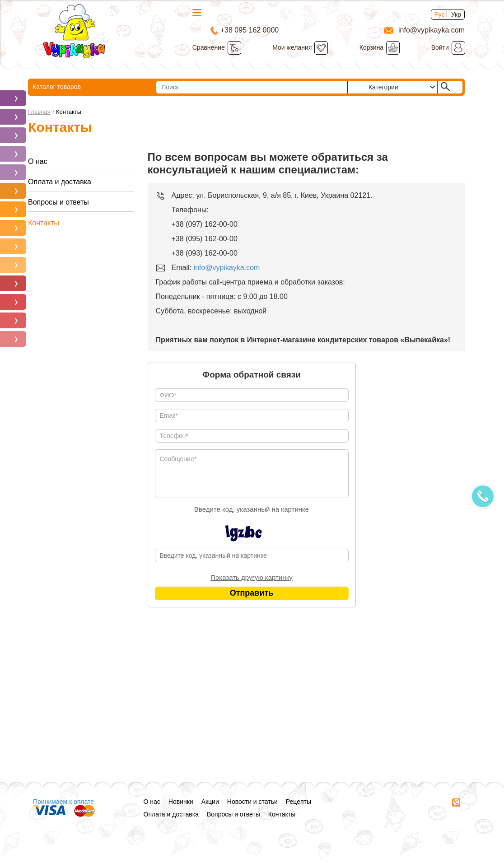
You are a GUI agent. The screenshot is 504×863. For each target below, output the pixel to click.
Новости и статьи (252, 802)
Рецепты (299, 802)
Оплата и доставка (60, 182)
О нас (38, 161)
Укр (456, 14)
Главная (39, 112)
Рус (440, 14)
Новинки (181, 802)
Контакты (44, 223)
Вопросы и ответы (58, 202)
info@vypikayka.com (226, 268)
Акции (210, 802)
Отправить (252, 593)
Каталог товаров (80, 88)
